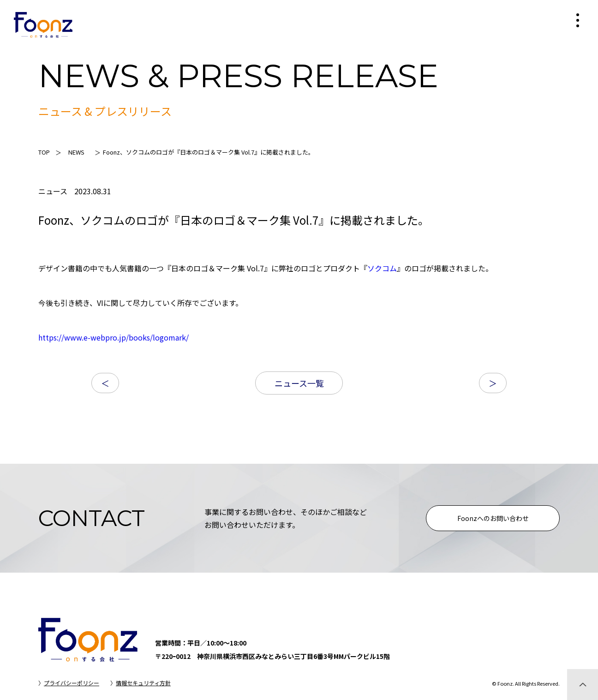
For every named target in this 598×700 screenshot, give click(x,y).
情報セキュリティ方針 (143, 683)
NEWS (76, 152)
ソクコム (382, 268)
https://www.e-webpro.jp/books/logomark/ (114, 337)
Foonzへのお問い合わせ (493, 518)
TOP (44, 152)
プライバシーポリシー (72, 683)
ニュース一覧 (299, 383)
